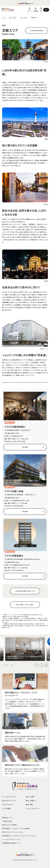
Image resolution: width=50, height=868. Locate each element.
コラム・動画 (6, 808)
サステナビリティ (8, 804)
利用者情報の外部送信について (12, 843)
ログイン (29, 11)
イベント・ (33, 808)
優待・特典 (29, 804)
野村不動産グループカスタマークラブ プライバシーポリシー (20, 836)
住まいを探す (13, 18)
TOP (4, 18)
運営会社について (7, 818)
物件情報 (25, 447)
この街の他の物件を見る (25, 591)
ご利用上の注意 (7, 821)
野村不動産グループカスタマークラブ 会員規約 (16, 828)
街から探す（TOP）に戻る (25, 605)
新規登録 (36, 11)
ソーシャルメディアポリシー (11, 839)
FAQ (41, 11)
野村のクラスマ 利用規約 (10, 825)
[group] (25, 649)
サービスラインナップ (9, 797)
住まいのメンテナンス (9, 801)
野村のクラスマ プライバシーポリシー (13, 832)
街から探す (24, 18)
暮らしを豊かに (31, 801)
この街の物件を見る (37, 31)
